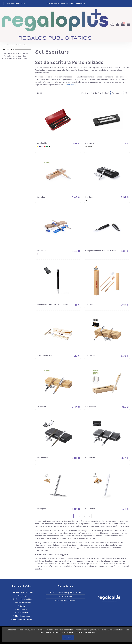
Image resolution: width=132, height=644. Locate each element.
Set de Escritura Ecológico (15, 56)
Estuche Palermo (44, 356)
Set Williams (42, 458)
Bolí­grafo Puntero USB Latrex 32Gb (52, 304)
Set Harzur (90, 509)
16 (127, 93)
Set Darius (90, 197)
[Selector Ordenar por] (116, 93)
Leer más (70, 85)
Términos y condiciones (23, 593)
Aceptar (68, 638)
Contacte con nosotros (15, 3)
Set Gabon (41, 251)
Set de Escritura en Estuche (16, 53)
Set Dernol (90, 304)
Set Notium (41, 407)
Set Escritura (8, 49)
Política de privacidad (23, 599)
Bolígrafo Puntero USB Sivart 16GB (101, 251)
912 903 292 (67, 597)
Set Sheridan (42, 143)
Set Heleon (41, 197)
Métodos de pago (23, 616)
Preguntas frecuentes (23, 620)
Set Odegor (90, 356)
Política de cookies (23, 603)
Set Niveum (90, 458)
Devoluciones (23, 613)
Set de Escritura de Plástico (16, 58)
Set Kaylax (41, 509)
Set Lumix (90, 143)
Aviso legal (23, 596)
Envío (23, 606)
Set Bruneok (91, 407)
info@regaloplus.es (67, 601)
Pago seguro (23, 610)
